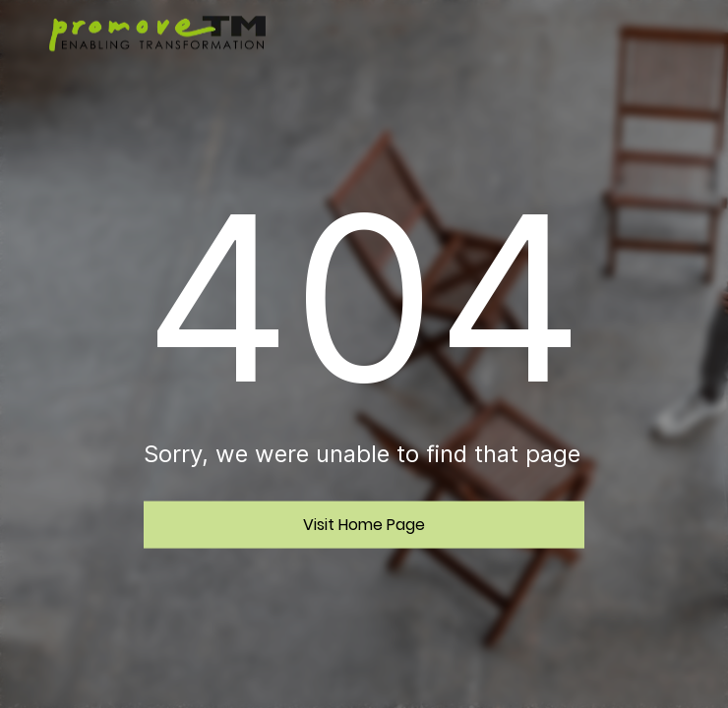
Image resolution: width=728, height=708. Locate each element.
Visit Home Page (364, 524)
